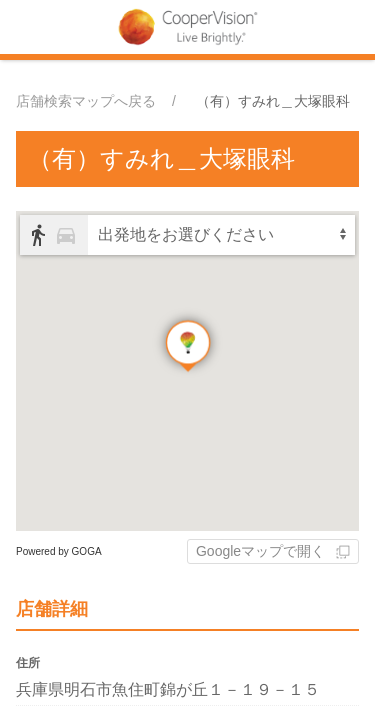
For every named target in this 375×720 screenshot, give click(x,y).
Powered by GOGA (59, 551)
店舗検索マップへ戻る (86, 101)
